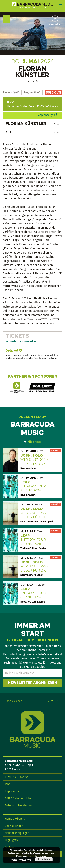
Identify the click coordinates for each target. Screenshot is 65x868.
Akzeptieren (44, 859)
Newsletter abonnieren (32, 683)
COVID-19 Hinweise (16, 777)
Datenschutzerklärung (19, 805)
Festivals (10, 847)
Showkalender (14, 826)
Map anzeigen (46, 115)
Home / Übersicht (16, 819)
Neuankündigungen (17, 833)
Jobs (8, 784)
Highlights (11, 840)
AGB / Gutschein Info (18, 798)
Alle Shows (34, 442)
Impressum (12, 791)
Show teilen (55, 25)
